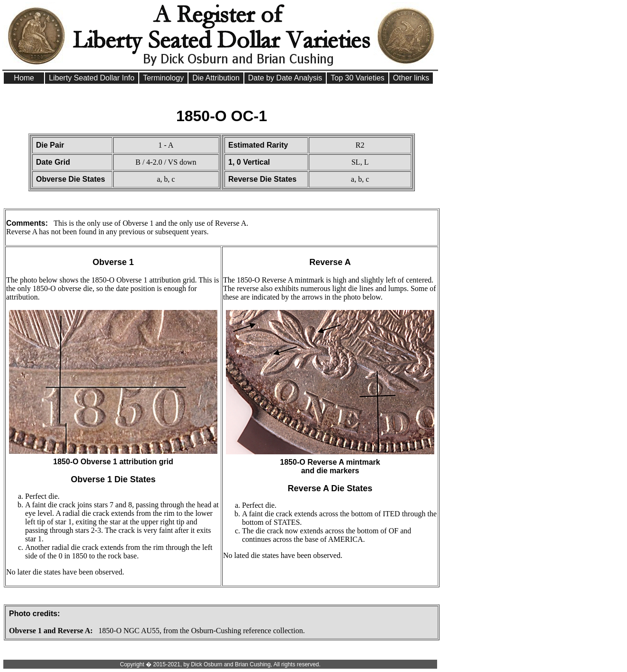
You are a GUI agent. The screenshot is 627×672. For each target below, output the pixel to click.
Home (24, 78)
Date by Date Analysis (285, 78)
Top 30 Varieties (358, 78)
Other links (411, 78)
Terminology (163, 78)
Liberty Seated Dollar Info (92, 78)
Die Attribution (216, 78)
